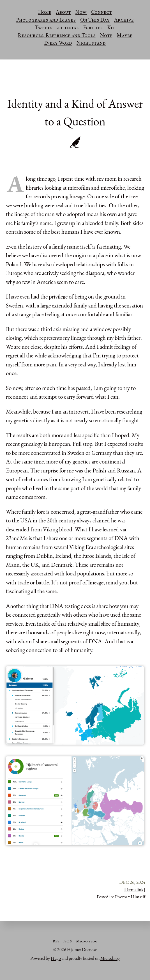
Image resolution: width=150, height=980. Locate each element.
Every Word (58, 43)
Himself (138, 897)
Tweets (44, 28)
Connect (101, 13)
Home (45, 13)
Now (81, 13)
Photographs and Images (46, 20)
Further (93, 28)
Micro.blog (87, 942)
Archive (124, 20)
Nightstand (91, 43)
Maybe (125, 36)
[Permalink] (134, 889)
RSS (56, 942)
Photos (121, 897)
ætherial (68, 28)
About (63, 13)
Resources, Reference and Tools (57, 36)
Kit (111, 28)
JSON (68, 942)
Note (106, 36)
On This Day (95, 20)
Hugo (56, 958)
